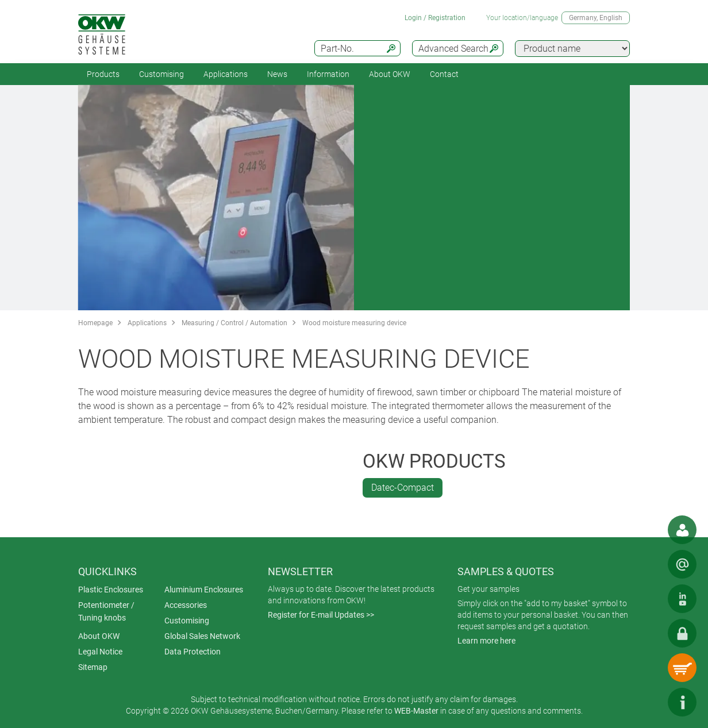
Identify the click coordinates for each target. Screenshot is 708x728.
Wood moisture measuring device (354, 323)
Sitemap (93, 667)
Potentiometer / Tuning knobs (106, 611)
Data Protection (193, 652)
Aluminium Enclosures (204, 590)
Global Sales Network (202, 636)
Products (103, 74)
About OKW (99, 636)
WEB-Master (416, 711)
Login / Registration (435, 18)
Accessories (186, 605)
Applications (226, 74)
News (277, 74)
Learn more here (486, 641)
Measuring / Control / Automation (234, 323)
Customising (161, 74)
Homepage (95, 323)
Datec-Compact (403, 488)
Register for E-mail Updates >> (321, 615)
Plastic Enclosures (111, 590)
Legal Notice (100, 652)
